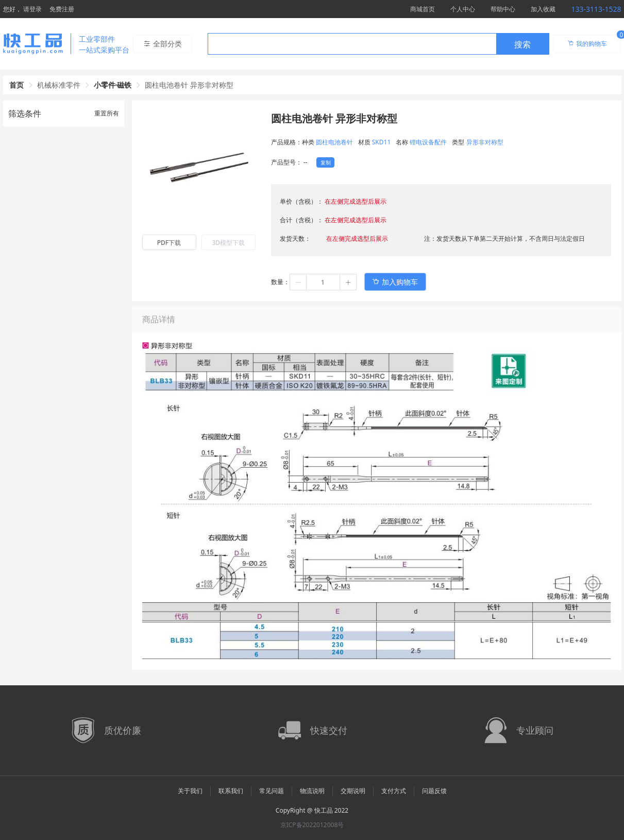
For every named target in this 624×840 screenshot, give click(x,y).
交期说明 (353, 791)
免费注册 (62, 9)
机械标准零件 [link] (59, 85)
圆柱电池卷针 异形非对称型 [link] (189, 85)
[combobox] (378, 44)
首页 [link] (16, 85)
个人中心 (463, 9)
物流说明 (312, 791)
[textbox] (352, 44)
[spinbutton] (323, 282)
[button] (298, 282)
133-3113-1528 (596, 9)
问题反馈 (434, 791)
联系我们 (231, 791)
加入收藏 (543, 9)
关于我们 (190, 791)
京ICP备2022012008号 (312, 825)
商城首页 (423, 9)
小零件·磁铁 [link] (113, 85)
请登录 (32, 9)
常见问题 (272, 791)
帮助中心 (503, 9)
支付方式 (394, 791)
